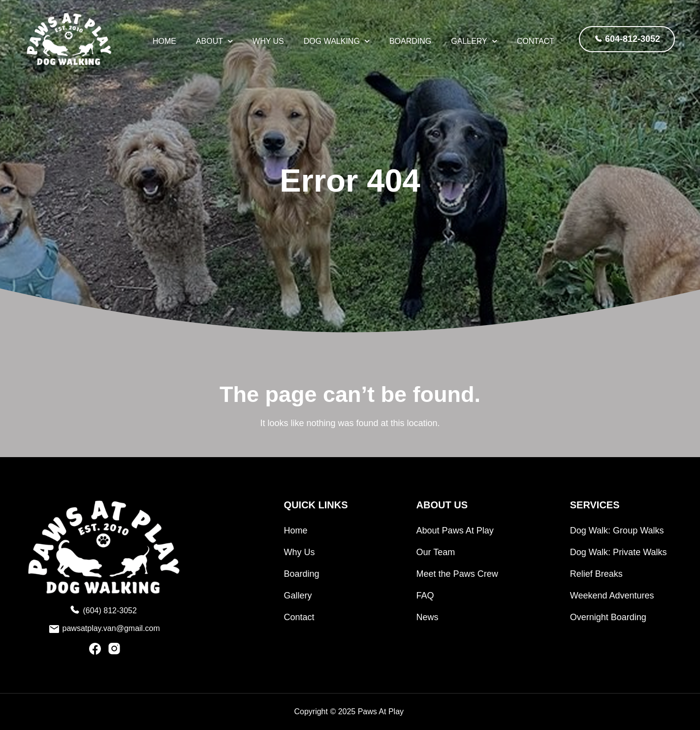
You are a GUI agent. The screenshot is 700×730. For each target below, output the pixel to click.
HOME (164, 41)
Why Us (268, 41)
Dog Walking (337, 41)
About (214, 41)
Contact (536, 41)
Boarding (410, 41)
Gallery (474, 41)
